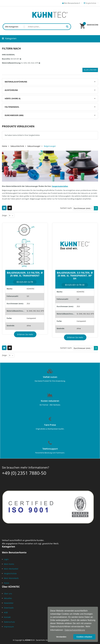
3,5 (28, 296)
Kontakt (7, 617)
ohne (29, 326)
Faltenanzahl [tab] (12, 107)
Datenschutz (9, 622)
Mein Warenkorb (11, 578)
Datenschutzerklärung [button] (75, 630)
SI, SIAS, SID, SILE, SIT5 (35, 311)
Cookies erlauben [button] (84, 637)
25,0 (28, 303)
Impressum (9, 627)
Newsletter (9, 603)
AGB (6, 612)
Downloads (9, 608)
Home (5, 146)
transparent (31, 318)
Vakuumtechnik (17, 146)
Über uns (8, 594)
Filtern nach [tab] (11, 48)
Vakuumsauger (34, 146)
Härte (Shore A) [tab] (13, 98)
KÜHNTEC (31, 289)
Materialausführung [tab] (16, 82)
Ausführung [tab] (11, 90)
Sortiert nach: (66, 208)
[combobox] (37, 27)
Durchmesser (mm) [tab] (14, 115)
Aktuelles (8, 598)
